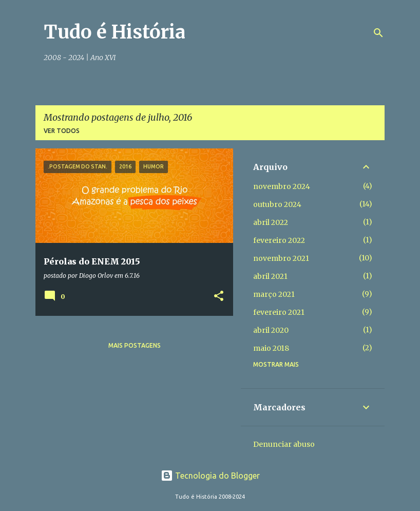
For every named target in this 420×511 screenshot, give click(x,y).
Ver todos (62, 131)
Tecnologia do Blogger (210, 476)
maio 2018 (271, 348)
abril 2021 (270, 276)
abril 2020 (271, 330)
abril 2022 (271, 222)
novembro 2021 (281, 258)
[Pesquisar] (378, 33)
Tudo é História (114, 32)
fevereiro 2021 (279, 312)
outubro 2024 (277, 204)
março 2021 (274, 294)
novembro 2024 (282, 186)
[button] (219, 297)
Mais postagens (135, 345)
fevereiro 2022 (279, 240)
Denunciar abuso (284, 444)
